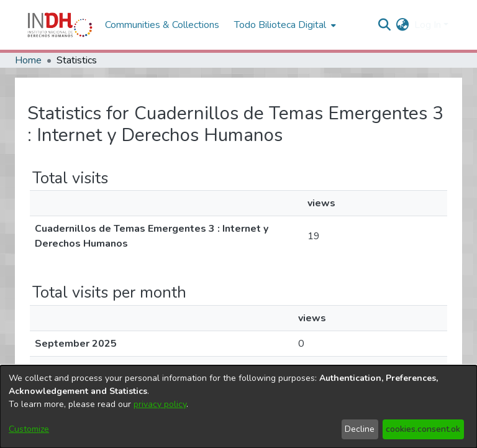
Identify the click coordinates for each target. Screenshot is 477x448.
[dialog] (238, 407)
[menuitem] (403, 25)
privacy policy (160, 404)
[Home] (60, 25)
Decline (360, 429)
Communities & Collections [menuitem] (162, 25)
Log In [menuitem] (428, 25)
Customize (29, 429)
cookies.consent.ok (423, 429)
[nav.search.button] (385, 25)
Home (28, 60)
